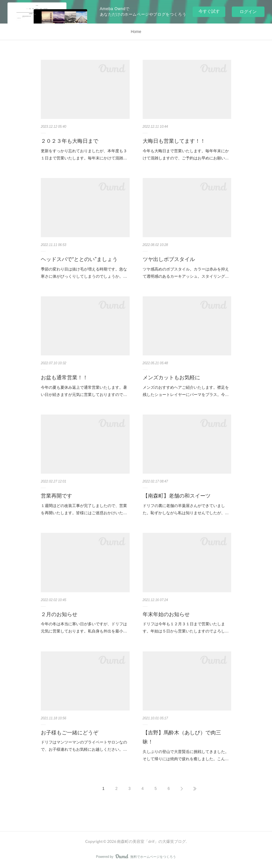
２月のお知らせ (59, 614)
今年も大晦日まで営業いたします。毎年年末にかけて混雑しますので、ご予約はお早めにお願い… (186, 155)
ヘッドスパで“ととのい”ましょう (79, 259)
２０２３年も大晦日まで (70, 141)
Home (136, 32)
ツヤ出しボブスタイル (169, 259)
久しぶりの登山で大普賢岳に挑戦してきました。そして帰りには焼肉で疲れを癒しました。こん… (186, 755)
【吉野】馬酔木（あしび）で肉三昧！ (182, 737)
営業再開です (56, 496)
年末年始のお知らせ (166, 614)
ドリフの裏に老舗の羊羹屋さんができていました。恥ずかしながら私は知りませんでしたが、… (186, 509)
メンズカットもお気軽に (171, 377)
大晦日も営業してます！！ (174, 141)
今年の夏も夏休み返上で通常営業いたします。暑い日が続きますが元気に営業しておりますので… (84, 391)
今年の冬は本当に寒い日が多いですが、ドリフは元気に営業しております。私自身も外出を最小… (84, 628)
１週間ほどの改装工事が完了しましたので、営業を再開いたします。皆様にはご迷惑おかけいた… (84, 509)
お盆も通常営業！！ (64, 377)
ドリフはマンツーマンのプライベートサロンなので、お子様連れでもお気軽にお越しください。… (84, 746)
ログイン (248, 12)
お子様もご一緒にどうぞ (70, 733)
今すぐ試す (209, 11)
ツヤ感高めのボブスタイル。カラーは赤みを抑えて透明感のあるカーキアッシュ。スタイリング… (186, 273)
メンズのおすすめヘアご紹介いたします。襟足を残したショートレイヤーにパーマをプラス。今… (186, 391)
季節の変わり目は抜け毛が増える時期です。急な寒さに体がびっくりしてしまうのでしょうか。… (84, 273)
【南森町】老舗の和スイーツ (177, 496)
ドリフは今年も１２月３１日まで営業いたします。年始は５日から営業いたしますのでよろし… (186, 628)
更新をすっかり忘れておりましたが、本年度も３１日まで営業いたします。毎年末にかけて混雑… (84, 155)
